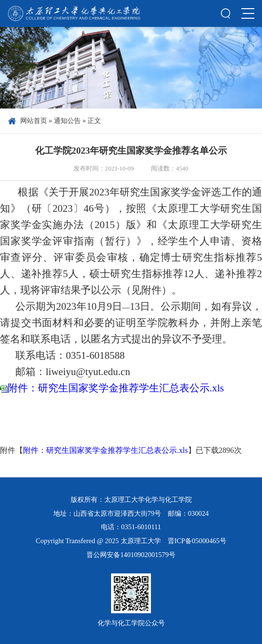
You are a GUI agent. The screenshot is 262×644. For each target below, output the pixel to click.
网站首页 (34, 121)
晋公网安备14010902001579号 (131, 555)
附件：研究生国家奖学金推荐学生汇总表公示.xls (116, 388)
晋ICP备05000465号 (197, 541)
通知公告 (67, 121)
